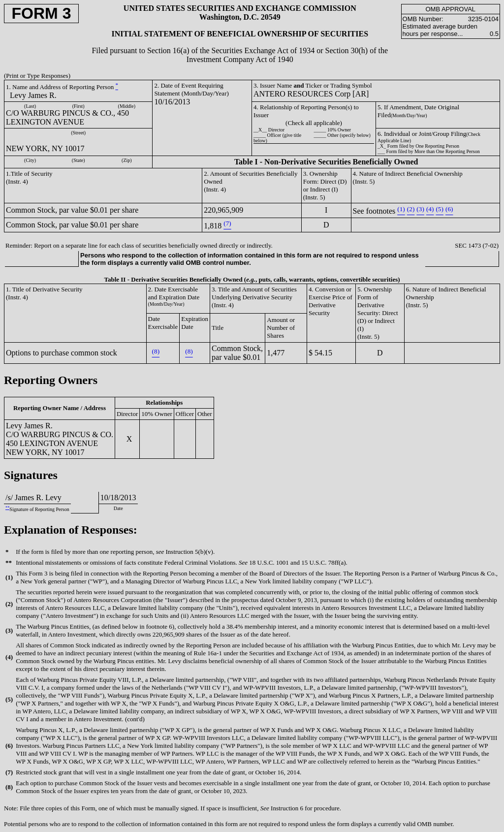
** (7, 508)
